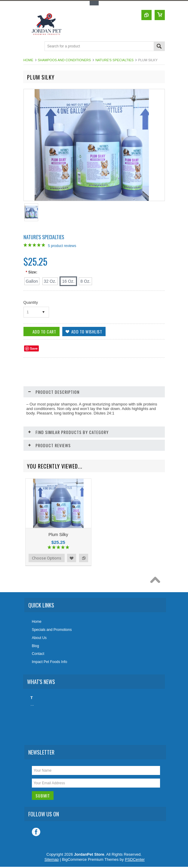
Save (34, 348)
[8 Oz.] (85, 281)
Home (28, 60)
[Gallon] (32, 281)
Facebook (36, 832)
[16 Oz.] (68, 281)
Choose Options (47, 558)
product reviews (62, 246)
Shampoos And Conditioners (65, 60)
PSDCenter (135, 859)
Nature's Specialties (114, 60)
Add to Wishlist (72, 558)
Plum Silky (58, 535)
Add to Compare (84, 558)
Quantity (31, 302)
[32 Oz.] (50, 281)
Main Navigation (29, 47)
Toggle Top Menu (94, 3)
